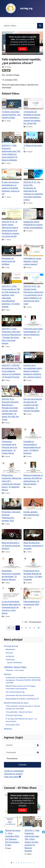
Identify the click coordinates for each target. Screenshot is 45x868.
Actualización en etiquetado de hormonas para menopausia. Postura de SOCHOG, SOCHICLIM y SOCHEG (23, 680)
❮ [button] (2, 832)
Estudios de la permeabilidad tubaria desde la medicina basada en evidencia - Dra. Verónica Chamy (33, 371)
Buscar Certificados (15, 663)
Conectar (22, 765)
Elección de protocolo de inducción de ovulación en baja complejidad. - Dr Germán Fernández (33, 405)
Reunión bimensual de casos (16, 703)
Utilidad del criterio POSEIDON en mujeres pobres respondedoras (33, 225)
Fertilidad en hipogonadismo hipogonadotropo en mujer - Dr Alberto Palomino (32, 447)
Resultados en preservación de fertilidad (8, 261)
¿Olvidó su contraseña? (14, 771)
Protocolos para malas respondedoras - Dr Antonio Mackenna (33, 332)
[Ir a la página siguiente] (34, 628)
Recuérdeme (12, 759)
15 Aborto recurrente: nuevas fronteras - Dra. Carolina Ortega (11, 115)
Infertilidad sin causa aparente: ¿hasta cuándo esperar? (32, 261)
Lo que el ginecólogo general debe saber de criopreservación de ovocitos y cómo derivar (11, 607)
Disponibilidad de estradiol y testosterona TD (22, 699)
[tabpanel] (13, 834)
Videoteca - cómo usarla (15, 670)
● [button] (11, 863)
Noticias (7, 674)
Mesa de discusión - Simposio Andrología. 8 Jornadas (33, 546)
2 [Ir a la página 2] (22, 628)
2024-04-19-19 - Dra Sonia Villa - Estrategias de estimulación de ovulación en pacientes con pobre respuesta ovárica (33, 191)
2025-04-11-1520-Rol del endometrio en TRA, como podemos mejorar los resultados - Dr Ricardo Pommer (12, 371)
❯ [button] (43, 832)
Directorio (9, 653)
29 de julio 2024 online (14, 715)
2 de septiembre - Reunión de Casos (19, 712)
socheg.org (10, 656)
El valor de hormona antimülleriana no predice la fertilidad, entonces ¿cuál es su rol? (11, 188)
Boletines (8, 729)
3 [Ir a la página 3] (26, 628)
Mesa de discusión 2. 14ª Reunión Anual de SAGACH (11, 546)
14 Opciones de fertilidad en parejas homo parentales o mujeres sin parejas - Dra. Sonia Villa (32, 118)
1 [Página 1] (18, 628)
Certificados (10, 660)
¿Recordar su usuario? (13, 774)
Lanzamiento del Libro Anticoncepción (20, 695)
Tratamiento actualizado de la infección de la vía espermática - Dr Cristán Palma (9, 447)
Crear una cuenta (12, 777)
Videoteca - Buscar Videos (15, 667)
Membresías (10, 649)
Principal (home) (11, 646)
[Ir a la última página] (39, 628)
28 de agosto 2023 (13, 725)
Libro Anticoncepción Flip (15, 692)
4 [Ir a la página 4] (30, 628)
